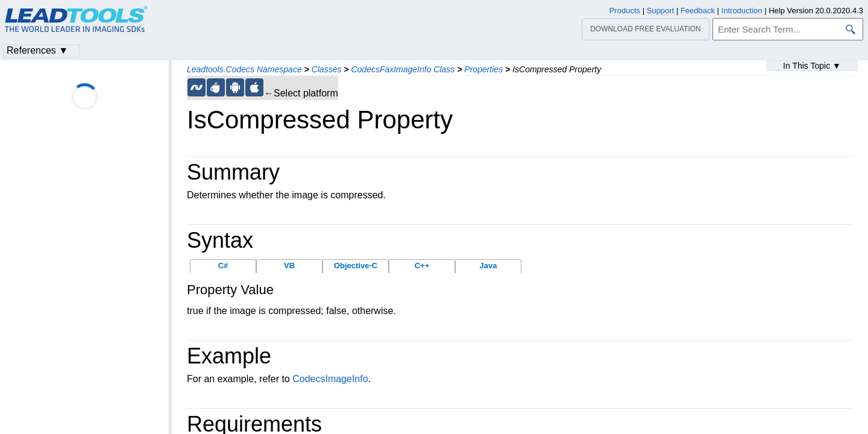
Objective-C (356, 266)
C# (223, 266)
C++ (422, 266)
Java (489, 266)
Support (661, 11)
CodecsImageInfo (330, 379)
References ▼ (37, 50)
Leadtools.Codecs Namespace (244, 69)
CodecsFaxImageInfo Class (403, 69)
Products (625, 11)
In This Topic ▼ (812, 66)
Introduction (742, 11)
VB (289, 266)
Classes (327, 69)
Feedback (698, 11)
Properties (483, 69)
